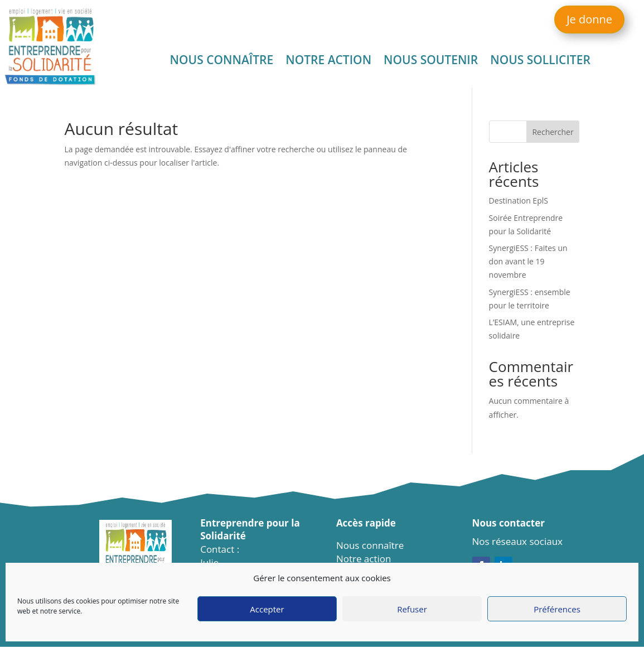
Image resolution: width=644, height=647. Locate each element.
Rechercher (553, 132)
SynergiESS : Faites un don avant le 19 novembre (528, 261)
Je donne (589, 19)
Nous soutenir (431, 62)
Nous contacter (509, 523)
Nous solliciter (540, 62)
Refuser (412, 609)
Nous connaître (222, 62)
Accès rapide (366, 523)
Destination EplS (519, 201)
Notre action (328, 62)
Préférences (557, 609)
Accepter (267, 609)
